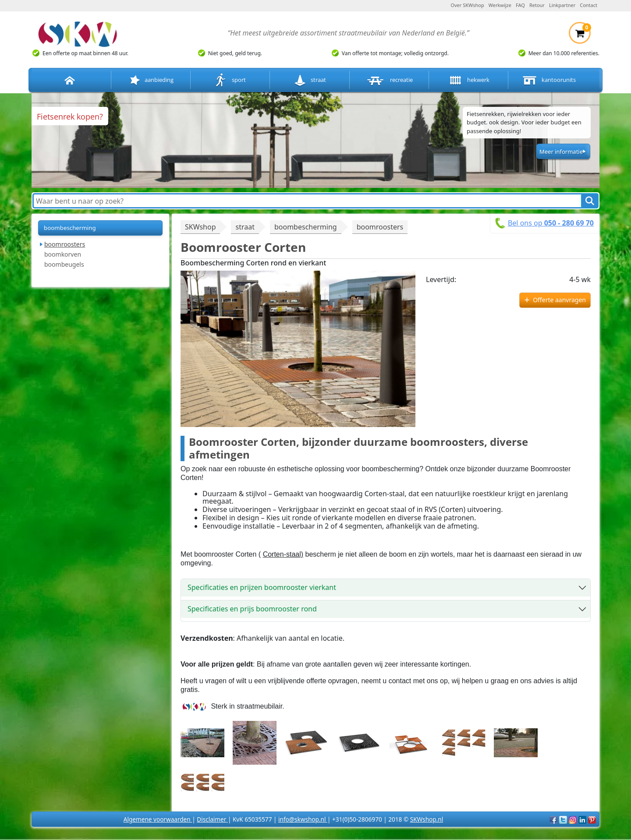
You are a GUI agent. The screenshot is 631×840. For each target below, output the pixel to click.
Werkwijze (500, 5)
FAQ (520, 5)
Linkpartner (562, 5)
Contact (588, 5)
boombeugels (64, 264)
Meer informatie (561, 152)
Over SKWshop (467, 5)
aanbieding (151, 80)
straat (310, 80)
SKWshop (200, 227)
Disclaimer (212, 819)
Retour (537, 5)
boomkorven (63, 254)
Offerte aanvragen (559, 300)
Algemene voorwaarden (158, 819)
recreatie (389, 80)
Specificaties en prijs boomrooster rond (252, 609)
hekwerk (468, 80)
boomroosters (65, 244)
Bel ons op (551, 223)
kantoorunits (548, 80)
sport (230, 80)
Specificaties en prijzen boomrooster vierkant (262, 587)
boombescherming (70, 228)
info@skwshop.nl (303, 819)
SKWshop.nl (427, 819)
